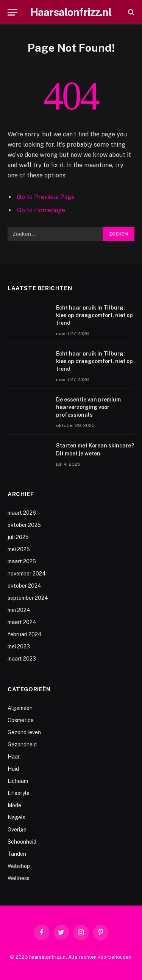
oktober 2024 (24, 586)
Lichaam (18, 781)
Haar (14, 757)
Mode (14, 805)
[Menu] (12, 12)
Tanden (17, 854)
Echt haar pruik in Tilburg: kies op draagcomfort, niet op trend (94, 315)
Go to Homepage (41, 210)
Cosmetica (21, 720)
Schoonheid (22, 842)
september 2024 (28, 598)
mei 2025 (19, 549)
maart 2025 (22, 561)
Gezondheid (22, 744)
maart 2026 (22, 513)
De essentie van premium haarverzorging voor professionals (88, 407)
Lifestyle (19, 793)
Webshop (19, 866)
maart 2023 (22, 659)
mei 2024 (19, 610)
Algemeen (20, 708)
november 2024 (27, 574)
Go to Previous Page (46, 197)
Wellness (19, 878)
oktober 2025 (24, 525)
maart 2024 (22, 622)
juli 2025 (18, 537)
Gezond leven (24, 732)
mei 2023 (19, 646)
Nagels (16, 817)
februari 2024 (25, 634)
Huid (13, 769)
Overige (17, 830)
